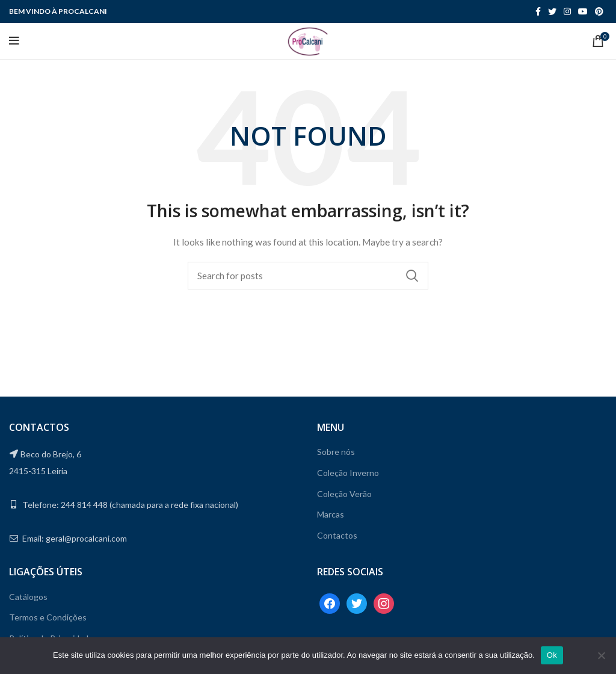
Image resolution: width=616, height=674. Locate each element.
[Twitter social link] (552, 11)
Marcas (331, 514)
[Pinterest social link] (599, 11)
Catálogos (28, 597)
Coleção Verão (344, 494)
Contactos (337, 535)
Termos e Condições (48, 617)
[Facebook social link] (538, 11)
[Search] (308, 276)
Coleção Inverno (348, 473)
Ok (552, 655)
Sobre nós (336, 452)
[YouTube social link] (583, 11)
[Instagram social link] (567, 11)
